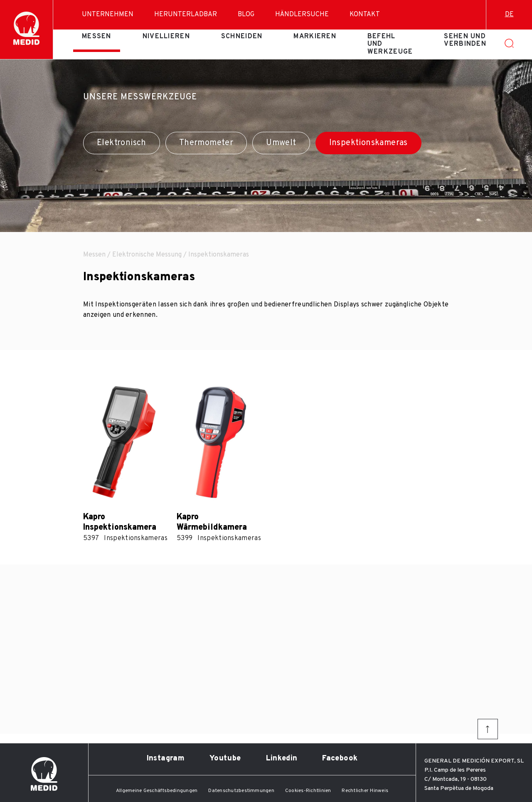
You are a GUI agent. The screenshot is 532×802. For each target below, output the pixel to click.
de (509, 15)
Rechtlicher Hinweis (365, 791)
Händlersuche (302, 15)
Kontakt (365, 15)
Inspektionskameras (368, 143)
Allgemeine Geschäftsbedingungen (157, 791)
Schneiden (242, 37)
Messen (97, 37)
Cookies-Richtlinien (308, 791)
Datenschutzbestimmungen (241, 791)
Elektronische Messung (147, 255)
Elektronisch (122, 143)
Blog (246, 15)
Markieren (315, 37)
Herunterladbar (186, 15)
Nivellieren (166, 37)
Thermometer (206, 143)
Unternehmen (108, 15)
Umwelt (281, 143)
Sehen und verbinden (465, 40)
